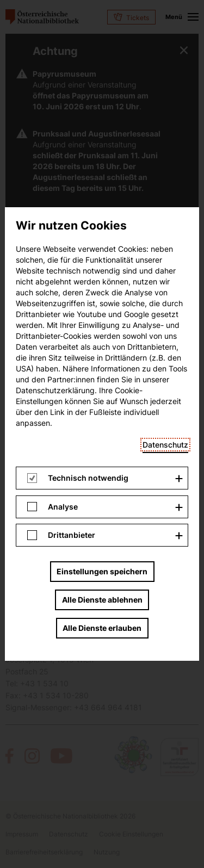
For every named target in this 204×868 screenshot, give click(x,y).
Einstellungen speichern (102, 258)
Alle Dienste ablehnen (102, 286)
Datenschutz (165, 131)
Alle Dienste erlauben (102, 314)
